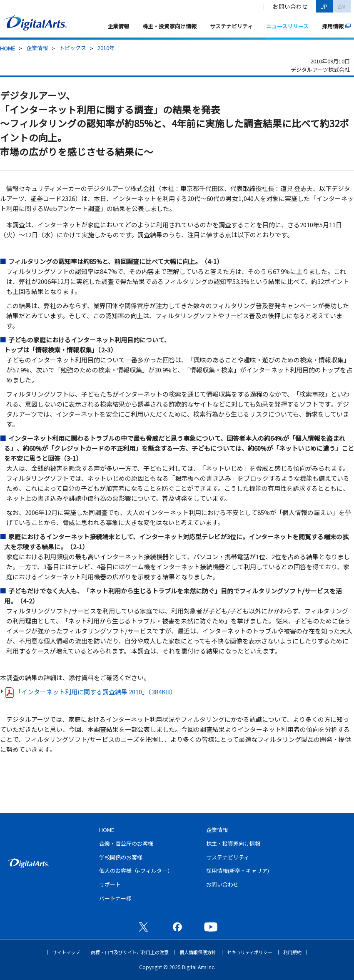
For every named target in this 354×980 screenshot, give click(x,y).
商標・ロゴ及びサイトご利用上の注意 (130, 952)
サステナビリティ (231, 26)
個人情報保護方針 (198, 952)
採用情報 (333, 26)
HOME (7, 48)
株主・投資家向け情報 (170, 26)
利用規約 (292, 952)
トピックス (73, 48)
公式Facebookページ (177, 927)
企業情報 (118, 26)
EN (342, 6)
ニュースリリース (287, 26)
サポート (110, 884)
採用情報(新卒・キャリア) (238, 871)
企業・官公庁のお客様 (126, 843)
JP (324, 6)
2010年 (106, 48)
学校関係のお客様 (121, 857)
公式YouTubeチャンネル (211, 927)
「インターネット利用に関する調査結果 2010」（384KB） (91, 692)
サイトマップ (66, 952)
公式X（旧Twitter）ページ (143, 927)
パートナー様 (115, 898)
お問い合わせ (290, 6)
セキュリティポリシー (250, 952)
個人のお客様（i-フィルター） (136, 871)
